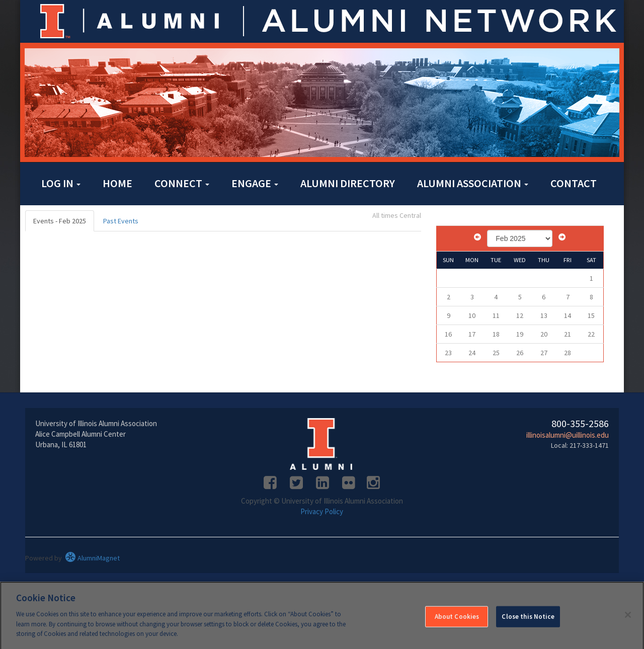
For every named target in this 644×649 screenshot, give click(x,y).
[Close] (628, 618)
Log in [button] (61, 183)
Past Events (121, 221)
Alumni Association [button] (473, 183)
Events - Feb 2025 (60, 221)
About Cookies (457, 620)
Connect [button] (182, 183)
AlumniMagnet (92, 558)
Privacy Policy (322, 511)
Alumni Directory (348, 183)
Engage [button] (255, 183)
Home (117, 183)
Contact (574, 183)
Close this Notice (528, 620)
